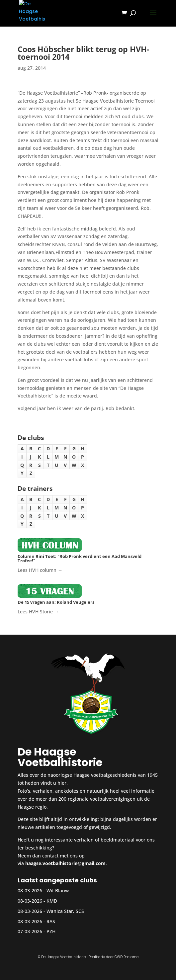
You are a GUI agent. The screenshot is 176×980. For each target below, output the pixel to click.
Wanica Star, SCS (65, 911)
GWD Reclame (127, 957)
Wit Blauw (58, 891)
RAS (51, 921)
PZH (51, 931)
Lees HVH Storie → (38, 612)
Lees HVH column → (40, 570)
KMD (52, 901)
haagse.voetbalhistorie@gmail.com (65, 863)
